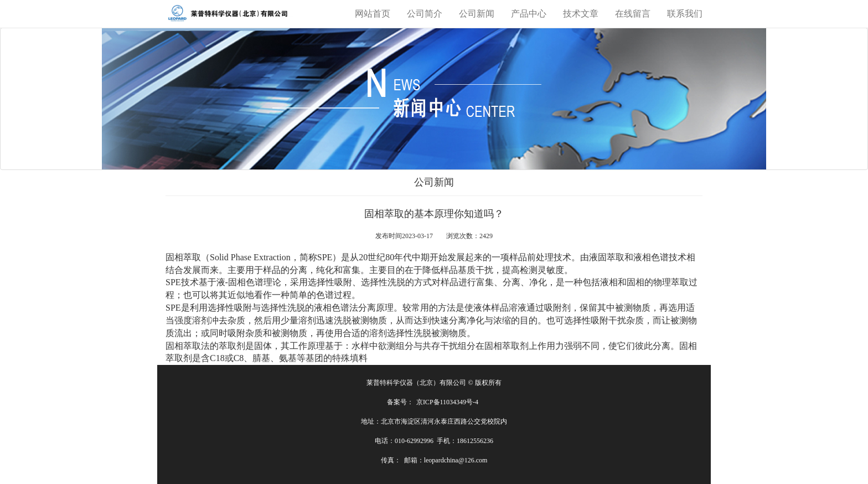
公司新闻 (477, 14)
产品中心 (529, 14)
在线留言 (633, 14)
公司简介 (425, 14)
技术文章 (581, 14)
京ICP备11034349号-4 (447, 402)
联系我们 (685, 14)
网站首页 (373, 14)
